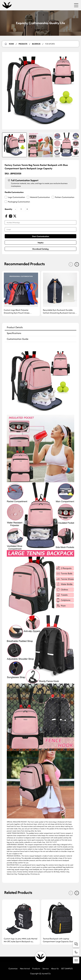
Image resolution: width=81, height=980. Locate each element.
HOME (11, 44)
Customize (13, 969)
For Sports (50, 44)
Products (23, 44)
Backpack (36, 44)
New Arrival (25, 969)
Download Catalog (40, 249)
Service (46, 969)
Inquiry (41, 243)
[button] (77, 264)
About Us (55, 969)
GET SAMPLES (67, 969)
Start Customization (41, 236)
